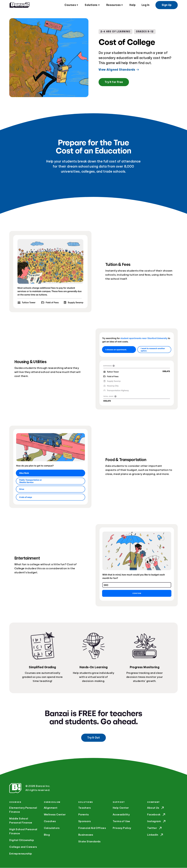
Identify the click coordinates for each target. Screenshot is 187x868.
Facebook (156, 815)
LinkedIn (155, 835)
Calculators (52, 828)
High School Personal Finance (23, 832)
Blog (47, 835)
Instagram (157, 821)
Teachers (84, 808)
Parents (84, 815)
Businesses (86, 835)
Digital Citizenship (22, 840)
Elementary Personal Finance (23, 810)
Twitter (155, 828)
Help (132, 5)
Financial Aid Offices (92, 828)
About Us (156, 808)
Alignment (51, 808)
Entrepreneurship (21, 854)
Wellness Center (55, 815)
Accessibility (121, 815)
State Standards (89, 842)
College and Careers (23, 847)
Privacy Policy (122, 828)
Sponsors (84, 821)
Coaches (50, 821)
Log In (145, 5)
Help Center (121, 808)
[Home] (20, 5)
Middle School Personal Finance (21, 821)
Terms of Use (121, 821)
